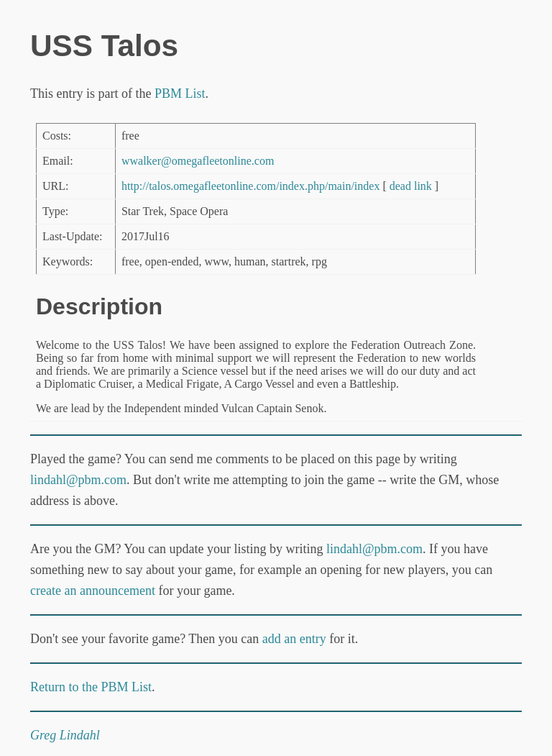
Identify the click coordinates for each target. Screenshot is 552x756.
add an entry (294, 639)
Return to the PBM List (91, 687)
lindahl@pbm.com (78, 480)
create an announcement (93, 591)
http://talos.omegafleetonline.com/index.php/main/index (250, 186)
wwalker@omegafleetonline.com (198, 161)
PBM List (180, 94)
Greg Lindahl (65, 735)
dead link (411, 186)
